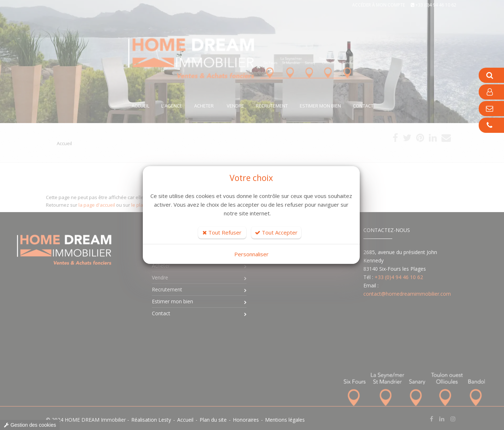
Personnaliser (251, 254)
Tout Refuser (222, 232)
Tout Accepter (276, 232)
